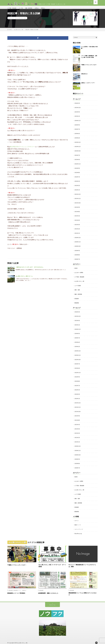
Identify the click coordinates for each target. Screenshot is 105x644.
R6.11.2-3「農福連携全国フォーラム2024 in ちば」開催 (83, 562)
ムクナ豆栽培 (78, 285)
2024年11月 (78, 122)
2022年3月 (77, 186)
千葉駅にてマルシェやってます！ (89, 67)
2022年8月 (77, 173)
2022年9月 (77, 169)
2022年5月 (77, 182)
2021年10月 (78, 203)
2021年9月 (77, 208)
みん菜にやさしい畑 (21, 20)
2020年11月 (78, 242)
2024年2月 (77, 139)
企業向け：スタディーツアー (88, 85)
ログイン (77, 517)
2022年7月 (77, 178)
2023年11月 (78, 148)
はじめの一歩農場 (79, 272)
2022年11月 (78, 165)
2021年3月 (77, 225)
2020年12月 (78, 238)
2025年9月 (77, 114)
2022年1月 (77, 190)
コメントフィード (79, 526)
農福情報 (77, 302)
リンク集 (23, 8)
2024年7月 (77, 131)
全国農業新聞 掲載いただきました (50, 590)
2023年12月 (78, 143)
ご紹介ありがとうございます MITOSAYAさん (29, 269)
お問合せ (40, 8)
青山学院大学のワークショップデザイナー (22, 148)
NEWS (76, 268)
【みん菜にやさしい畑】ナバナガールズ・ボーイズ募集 (52, 562)
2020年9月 (77, 250)
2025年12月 (78, 109)
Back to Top (53, 602)
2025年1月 (77, 118)
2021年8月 (77, 212)
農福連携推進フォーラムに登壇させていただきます (83, 591)
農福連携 (11, 587)
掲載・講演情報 (31, 8)
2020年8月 (77, 255)
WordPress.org (78, 530)
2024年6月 (77, 135)
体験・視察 (77, 289)
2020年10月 (78, 246)
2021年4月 (77, 220)
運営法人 (47, 8)
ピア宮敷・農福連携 (13, 8)
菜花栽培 (77, 298)
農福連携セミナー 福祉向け (20, 587)
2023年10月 (78, 152)
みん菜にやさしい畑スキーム (24, 278)
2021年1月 (77, 233)
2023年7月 (77, 156)
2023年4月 (77, 161)
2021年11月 (78, 199)
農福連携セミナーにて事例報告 (18, 590)
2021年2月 (77, 229)
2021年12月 (78, 195)
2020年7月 (77, 259)
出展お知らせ (84, 76)
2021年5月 (77, 216)
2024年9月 (77, 126)
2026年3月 (77, 105)
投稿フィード (78, 521)
